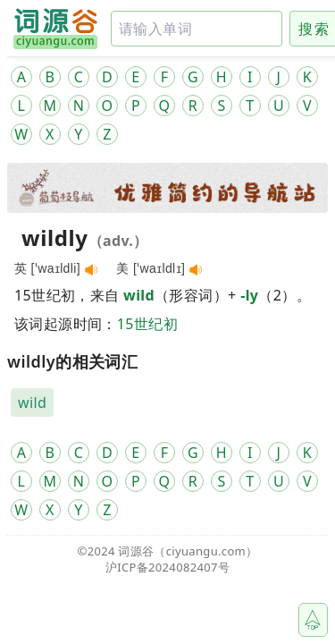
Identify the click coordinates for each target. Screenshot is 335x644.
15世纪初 (147, 324)
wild (139, 295)
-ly (249, 295)
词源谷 (136, 551)
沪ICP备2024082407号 (167, 567)
